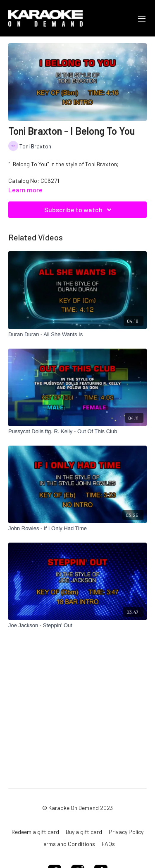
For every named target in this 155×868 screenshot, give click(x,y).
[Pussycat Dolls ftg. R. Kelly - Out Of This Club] (77, 432)
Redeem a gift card (35, 832)
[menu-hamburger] (142, 18)
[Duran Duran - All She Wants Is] (77, 335)
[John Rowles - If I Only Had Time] (77, 529)
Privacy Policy (126, 832)
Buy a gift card (84, 832)
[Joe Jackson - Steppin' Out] (77, 626)
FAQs (108, 844)
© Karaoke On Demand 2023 (77, 808)
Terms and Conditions (68, 844)
